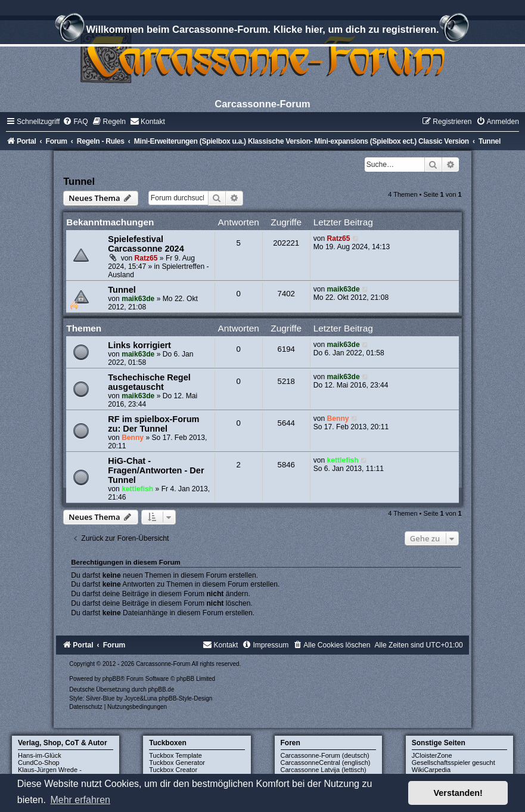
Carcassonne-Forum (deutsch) (325, 755)
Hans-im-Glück (40, 755)
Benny (133, 438)
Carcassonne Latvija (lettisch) (324, 770)
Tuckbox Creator (173, 770)
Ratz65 (146, 258)
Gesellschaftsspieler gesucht (453, 763)
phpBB (111, 679)
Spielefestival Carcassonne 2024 (146, 244)
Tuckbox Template (175, 755)
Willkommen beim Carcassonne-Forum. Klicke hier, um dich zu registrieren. (262, 31)
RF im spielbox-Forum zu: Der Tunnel (153, 424)
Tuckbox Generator (177, 763)
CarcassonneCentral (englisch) (326, 763)
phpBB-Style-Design (185, 698)
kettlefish (137, 489)
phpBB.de (161, 689)
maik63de (138, 299)
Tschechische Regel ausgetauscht (149, 382)
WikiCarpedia (431, 770)
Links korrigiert (139, 345)
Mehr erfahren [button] (80, 800)
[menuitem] (75, 122)
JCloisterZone (432, 755)
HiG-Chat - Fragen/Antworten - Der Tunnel (156, 470)
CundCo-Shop (39, 763)
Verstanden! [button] (458, 793)
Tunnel (79, 181)
